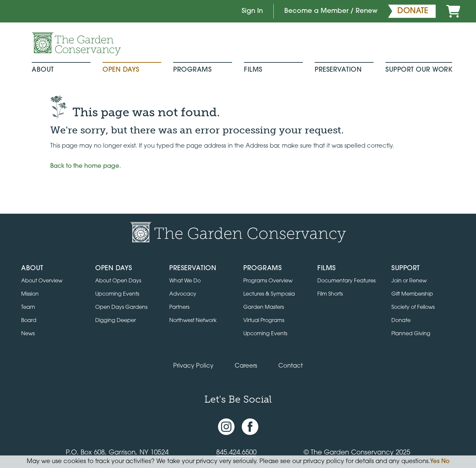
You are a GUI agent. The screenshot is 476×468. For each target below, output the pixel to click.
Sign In (252, 11)
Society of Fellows (413, 307)
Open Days (121, 70)
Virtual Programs (264, 321)
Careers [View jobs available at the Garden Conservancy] (246, 366)
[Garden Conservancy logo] (76, 44)
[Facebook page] (250, 427)
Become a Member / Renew (331, 11)
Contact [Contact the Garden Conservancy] (291, 366)
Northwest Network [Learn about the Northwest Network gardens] (193, 321)
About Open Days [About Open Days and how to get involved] (118, 281)
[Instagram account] (226, 427)
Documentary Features (346, 281)
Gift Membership (412, 294)
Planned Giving (411, 334)
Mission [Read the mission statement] (30, 294)
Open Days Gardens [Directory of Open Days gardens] (121, 307)
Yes (435, 462)
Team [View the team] (28, 307)
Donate (401, 321)
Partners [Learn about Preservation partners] (179, 307)
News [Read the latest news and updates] (28, 334)
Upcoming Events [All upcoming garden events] (117, 294)
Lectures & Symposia (269, 294)
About (43, 70)
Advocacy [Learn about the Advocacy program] (183, 294)
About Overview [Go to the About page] (42, 281)
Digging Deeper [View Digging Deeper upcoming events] (116, 321)
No (445, 462)
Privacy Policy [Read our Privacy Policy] (193, 366)
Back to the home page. (86, 166)
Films (253, 70)
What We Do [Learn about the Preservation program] (185, 281)
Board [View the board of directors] (29, 321)
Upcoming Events (265, 334)
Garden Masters (264, 307)
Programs (192, 70)
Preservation (338, 70)
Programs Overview (268, 281)
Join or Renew (409, 281)
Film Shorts (330, 294)
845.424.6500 (236, 453)
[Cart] (453, 11)
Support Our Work (419, 70)
